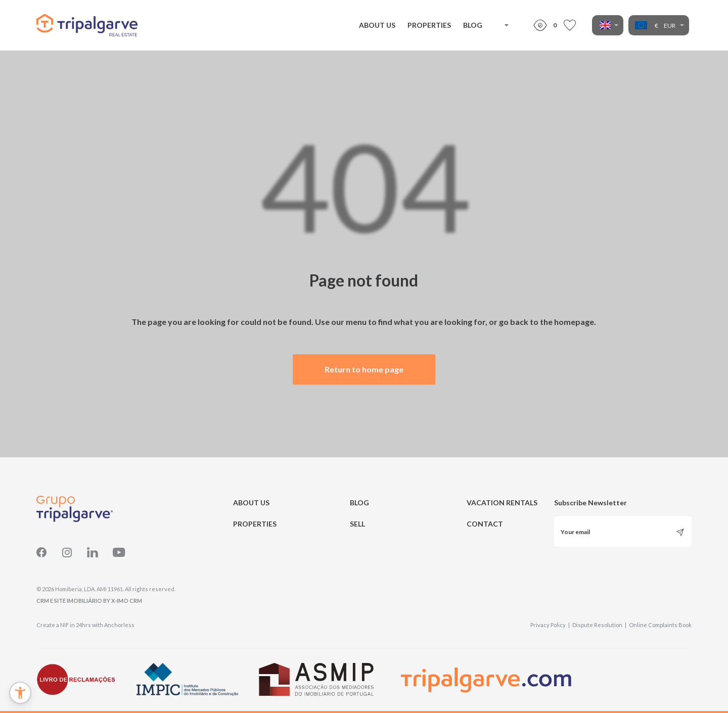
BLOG (473, 25)
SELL (357, 524)
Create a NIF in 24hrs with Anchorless (85, 625)
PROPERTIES (429, 25)
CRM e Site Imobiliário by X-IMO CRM (89, 601)
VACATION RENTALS (502, 503)
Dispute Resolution (599, 625)
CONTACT (485, 524)
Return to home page (364, 369)
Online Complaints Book (660, 625)
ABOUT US (377, 25)
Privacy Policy (550, 625)
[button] (20, 693)
